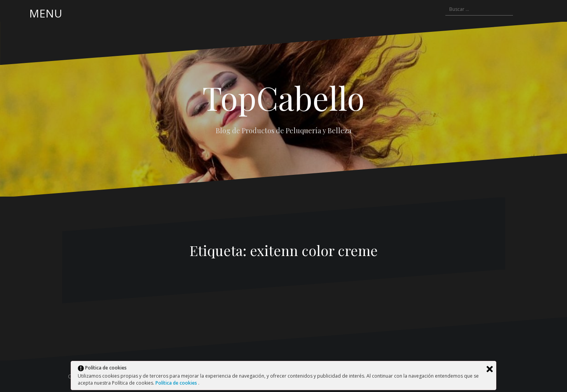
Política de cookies (177, 383)
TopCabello (283, 98)
